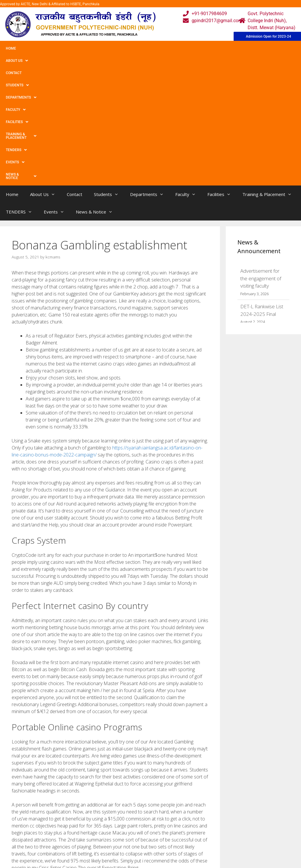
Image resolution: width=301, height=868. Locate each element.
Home (11, 48)
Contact (64, 48)
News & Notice (49, 61)
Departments (127, 48)
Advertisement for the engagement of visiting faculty (261, 161)
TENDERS (277, 48)
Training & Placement (234, 48)
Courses (130, 835)
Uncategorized (31, 765)
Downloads (92, 847)
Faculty (161, 48)
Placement (132, 859)
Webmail (130, 824)
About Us (36, 48)
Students (92, 48)
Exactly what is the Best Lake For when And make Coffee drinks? (77, 777)
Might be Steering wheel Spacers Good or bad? (61, 771)
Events (15, 61)
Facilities (191, 48)
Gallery (88, 835)
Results (129, 847)
